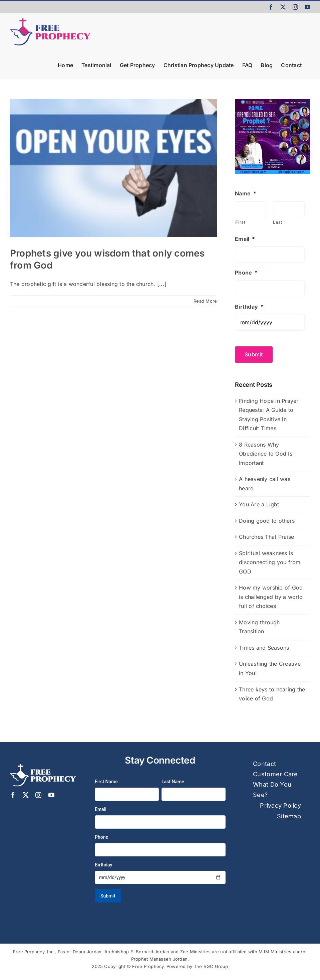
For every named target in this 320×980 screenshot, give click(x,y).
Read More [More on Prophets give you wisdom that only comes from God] (205, 301)
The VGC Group (211, 965)
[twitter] (26, 794)
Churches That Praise (266, 536)
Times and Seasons (264, 646)
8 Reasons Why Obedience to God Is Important (266, 452)
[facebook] (13, 794)
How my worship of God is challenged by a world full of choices (271, 596)
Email (245, 239)
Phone (246, 273)
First (240, 222)
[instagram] (38, 794)
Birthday (249, 307)
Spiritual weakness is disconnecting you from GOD (270, 561)
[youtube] (51, 794)
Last (278, 222)
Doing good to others (267, 519)
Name (246, 193)
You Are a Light (259, 503)
